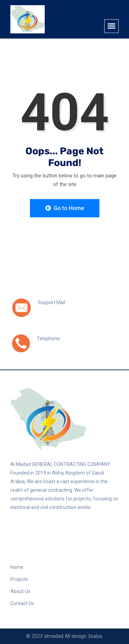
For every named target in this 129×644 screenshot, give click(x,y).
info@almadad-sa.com (66, 310)
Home (17, 567)
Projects (19, 579)
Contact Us (22, 603)
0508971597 (53, 346)
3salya (95, 636)
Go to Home (65, 208)
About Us (20, 591)
